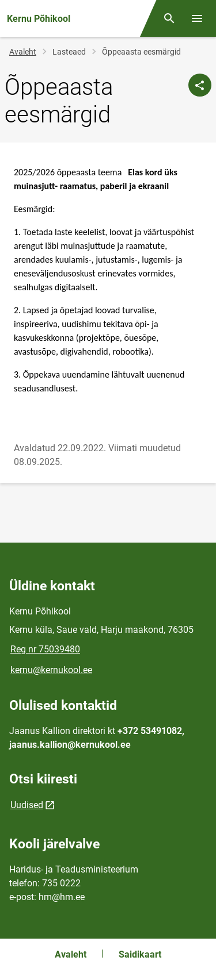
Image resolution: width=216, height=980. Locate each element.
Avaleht (23, 52)
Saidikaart (140, 954)
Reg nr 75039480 (45, 649)
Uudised (27, 805)
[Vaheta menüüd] (197, 18)
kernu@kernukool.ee (51, 670)
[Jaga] (200, 85)
